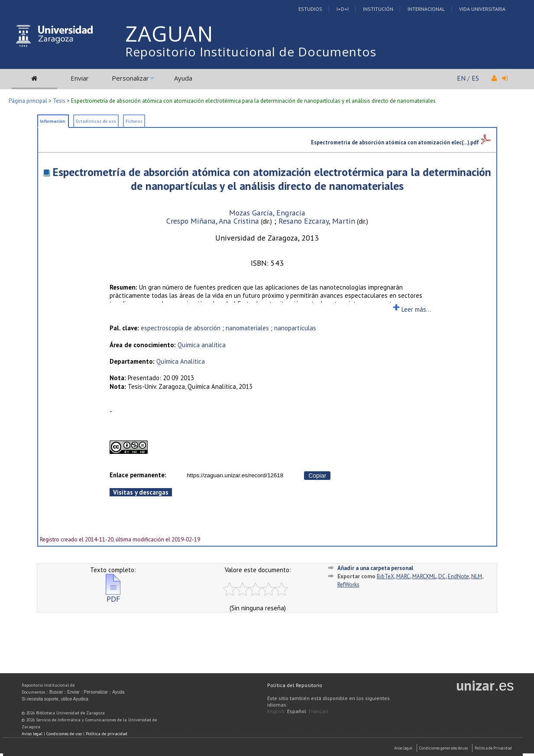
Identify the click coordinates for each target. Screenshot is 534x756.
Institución (378, 9)
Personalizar (130, 78)
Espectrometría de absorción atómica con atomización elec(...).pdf (401, 142)
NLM (477, 576)
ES (475, 78)
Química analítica (202, 345)
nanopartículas (295, 328)
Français (319, 711)
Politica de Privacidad (493, 748)
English (276, 711)
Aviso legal (32, 734)
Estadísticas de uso (96, 121)
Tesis (59, 101)
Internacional (426, 9)
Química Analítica (181, 361)
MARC (403, 576)
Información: (53, 121)
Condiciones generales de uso (443, 748)
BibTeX (385, 576)
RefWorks (348, 585)
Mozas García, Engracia (267, 213)
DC (442, 576)
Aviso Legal (403, 748)
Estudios (310, 9)
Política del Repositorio (295, 685)
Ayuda (183, 78)
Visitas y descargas (141, 492)
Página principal (28, 101)
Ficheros (134, 121)
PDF (113, 595)
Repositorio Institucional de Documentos (251, 52)
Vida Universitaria (482, 9)
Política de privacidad (107, 734)
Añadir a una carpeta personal (375, 568)
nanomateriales (247, 328)
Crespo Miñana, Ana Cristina (213, 221)
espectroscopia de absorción (181, 328)
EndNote (458, 576)
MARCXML (424, 576)
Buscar (56, 692)
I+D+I (343, 9)
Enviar (80, 78)
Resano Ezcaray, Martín (317, 221)
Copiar (317, 476)
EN (461, 78)
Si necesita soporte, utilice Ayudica (55, 699)
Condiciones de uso (64, 734)
